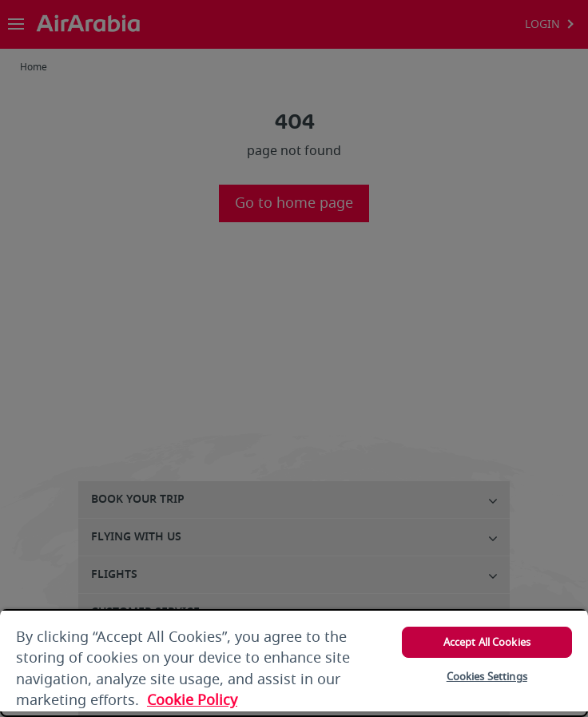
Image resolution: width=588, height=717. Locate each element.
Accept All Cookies (487, 642)
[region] (294, 663)
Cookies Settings (487, 677)
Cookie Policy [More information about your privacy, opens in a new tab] (192, 700)
